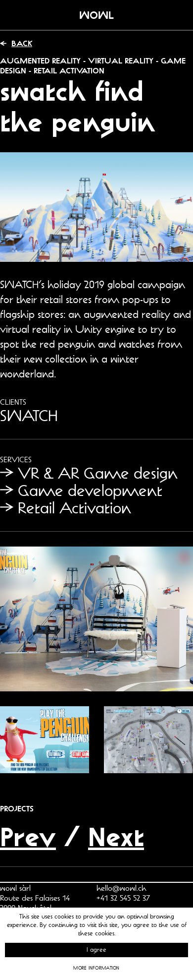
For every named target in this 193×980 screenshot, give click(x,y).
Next (116, 836)
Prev (28, 836)
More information (96, 968)
